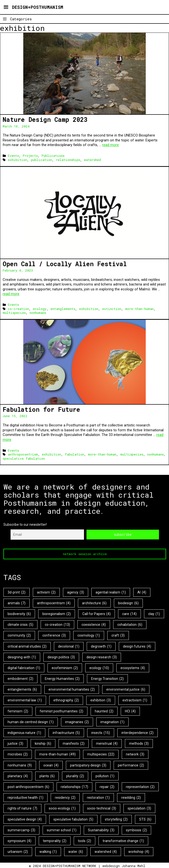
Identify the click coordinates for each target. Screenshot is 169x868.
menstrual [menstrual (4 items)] (107, 743)
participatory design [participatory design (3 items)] (88, 765)
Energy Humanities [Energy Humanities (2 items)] (62, 678)
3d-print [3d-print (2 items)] (17, 592)
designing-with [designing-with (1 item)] (22, 657)
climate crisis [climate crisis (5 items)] (20, 624)
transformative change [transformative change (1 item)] (123, 841)
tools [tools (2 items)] (84, 841)
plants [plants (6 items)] (47, 776)
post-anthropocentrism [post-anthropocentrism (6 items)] (28, 787)
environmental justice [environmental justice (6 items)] (126, 689)
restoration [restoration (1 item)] (98, 797)
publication (41, 160)
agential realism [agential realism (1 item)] (111, 592)
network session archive (85, 554)
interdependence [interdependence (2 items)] (138, 732)
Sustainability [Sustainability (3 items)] (101, 830)
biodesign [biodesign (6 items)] (128, 603)
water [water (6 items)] (76, 851)
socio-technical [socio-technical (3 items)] (102, 808)
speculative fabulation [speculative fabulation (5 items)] (73, 819)
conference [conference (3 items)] (54, 635)
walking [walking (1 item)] (48, 851)
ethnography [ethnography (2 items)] (66, 700)
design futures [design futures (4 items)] (137, 646)
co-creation (18, 309)
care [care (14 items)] (129, 614)
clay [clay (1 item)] (154, 614)
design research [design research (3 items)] (102, 657)
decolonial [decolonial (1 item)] (69, 646)
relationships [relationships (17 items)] (74, 787)
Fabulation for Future (41, 409)
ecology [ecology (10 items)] (99, 668)
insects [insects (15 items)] (101, 732)
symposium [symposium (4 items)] (19, 841)
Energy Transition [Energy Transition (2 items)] (107, 678)
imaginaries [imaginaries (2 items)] (77, 722)
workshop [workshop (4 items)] (139, 851)
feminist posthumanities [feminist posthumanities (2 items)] (61, 711)
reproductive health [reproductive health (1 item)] (25, 797)
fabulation (74, 454)
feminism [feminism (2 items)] (18, 711)
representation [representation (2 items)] (140, 787)
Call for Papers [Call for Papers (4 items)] (97, 614)
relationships (68, 160)
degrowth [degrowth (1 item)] (101, 646)
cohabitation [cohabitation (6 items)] (130, 624)
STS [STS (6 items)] (145, 819)
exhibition (17, 160)
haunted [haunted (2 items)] (104, 711)
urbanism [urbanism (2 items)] (18, 851)
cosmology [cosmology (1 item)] (89, 635)
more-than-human (139, 309)
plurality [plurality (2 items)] (75, 776)
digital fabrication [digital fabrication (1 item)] (24, 668)
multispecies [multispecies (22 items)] (101, 754)
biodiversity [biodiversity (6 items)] (19, 614)
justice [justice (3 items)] (15, 743)
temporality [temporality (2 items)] (55, 841)
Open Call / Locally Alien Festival (65, 264)
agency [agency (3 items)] (76, 592)
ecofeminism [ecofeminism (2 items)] (65, 668)
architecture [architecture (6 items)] (94, 603)
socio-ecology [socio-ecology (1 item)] (62, 808)
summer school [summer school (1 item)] (62, 830)
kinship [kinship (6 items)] (43, 743)
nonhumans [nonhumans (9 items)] (20, 765)
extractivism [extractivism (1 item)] (135, 700)
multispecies (14, 313)
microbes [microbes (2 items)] (18, 754)
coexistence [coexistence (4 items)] (94, 624)
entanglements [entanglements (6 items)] (22, 689)
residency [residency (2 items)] (65, 797)
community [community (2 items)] (19, 635)
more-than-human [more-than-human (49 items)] (57, 754)
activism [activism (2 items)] (46, 592)
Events (13, 156)
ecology (40, 309)
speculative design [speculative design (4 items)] (25, 819)
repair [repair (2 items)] (107, 787)
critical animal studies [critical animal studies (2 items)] (27, 646)
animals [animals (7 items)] (17, 603)
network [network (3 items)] (135, 754)
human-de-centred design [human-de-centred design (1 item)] (31, 722)
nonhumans (38, 313)
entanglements (63, 309)
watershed (92, 160)
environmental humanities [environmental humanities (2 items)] (72, 689)
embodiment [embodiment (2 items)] (20, 678)
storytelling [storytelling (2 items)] (116, 819)
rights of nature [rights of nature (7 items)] (22, 808)
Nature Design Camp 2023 (45, 120)
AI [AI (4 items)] (142, 592)
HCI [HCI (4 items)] (130, 711)
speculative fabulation (24, 458)
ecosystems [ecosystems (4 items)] (133, 668)
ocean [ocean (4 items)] (51, 765)
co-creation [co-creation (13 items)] (57, 624)
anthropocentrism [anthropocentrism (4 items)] (54, 603)
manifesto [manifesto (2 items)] (74, 743)
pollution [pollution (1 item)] (105, 776)
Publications (53, 156)
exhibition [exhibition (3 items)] (101, 700)
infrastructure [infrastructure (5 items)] (66, 732)
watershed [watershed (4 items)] (106, 851)
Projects (30, 156)
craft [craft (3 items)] (118, 635)
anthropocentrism (23, 454)
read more (110, 145)
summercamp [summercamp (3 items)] (21, 830)
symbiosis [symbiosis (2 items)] (136, 830)
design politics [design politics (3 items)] (61, 657)
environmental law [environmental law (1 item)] (25, 700)
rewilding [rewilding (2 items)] (131, 797)
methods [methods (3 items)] (139, 743)
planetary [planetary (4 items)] (18, 776)
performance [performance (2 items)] (131, 765)
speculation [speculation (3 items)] (139, 808)
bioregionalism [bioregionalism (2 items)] (57, 614)
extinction (112, 309)
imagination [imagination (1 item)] (112, 722)
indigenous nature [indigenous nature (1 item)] (24, 732)
